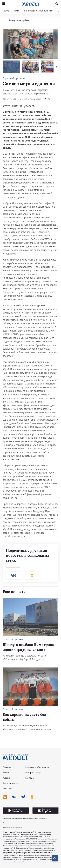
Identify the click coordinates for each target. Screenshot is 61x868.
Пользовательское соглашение (14, 823)
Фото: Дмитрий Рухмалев (19, 106)
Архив (6, 773)
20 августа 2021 (10, 99)
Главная (7, 767)
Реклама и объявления (37, 767)
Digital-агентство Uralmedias (12, 827)
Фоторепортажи (11, 783)
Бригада (30, 778)
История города (34, 773)
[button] (56, 67)
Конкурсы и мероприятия (39, 11)
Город (6, 11)
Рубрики (7, 778)
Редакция (8, 788)
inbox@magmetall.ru (33, 843)
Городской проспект (14, 78)
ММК (17, 11)
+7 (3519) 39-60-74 (47, 843)
